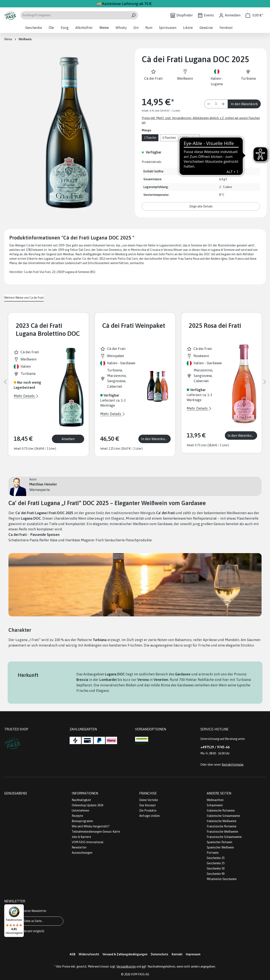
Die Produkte (148, 811)
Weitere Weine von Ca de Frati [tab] (24, 298)
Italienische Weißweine (222, 821)
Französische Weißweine (222, 832)
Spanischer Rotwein (219, 842)
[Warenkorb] (254, 15)
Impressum (193, 954)
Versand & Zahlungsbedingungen (125, 954)
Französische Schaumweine (224, 837)
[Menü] (21, 907)
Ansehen (68, 439)
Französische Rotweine (222, 826)
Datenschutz (160, 954)
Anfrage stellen (149, 816)
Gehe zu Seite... (34, 921)
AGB (72, 954)
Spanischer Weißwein (220, 847)
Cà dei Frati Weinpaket (134, 325)
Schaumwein (215, 805)
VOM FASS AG (140, 974)
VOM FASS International (88, 842)
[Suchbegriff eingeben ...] (74, 15)
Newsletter (79, 847)
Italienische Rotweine (221, 811)
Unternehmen (80, 811)
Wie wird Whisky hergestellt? (91, 826)
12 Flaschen (190, 138)
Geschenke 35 (216, 863)
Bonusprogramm (82, 821)
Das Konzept (148, 805)
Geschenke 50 (216, 868)
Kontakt (177, 954)
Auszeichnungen (82, 853)
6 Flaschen (169, 138)
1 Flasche (150, 138)
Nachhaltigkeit (81, 800)
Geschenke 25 (216, 858)
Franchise (148, 793)
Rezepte (77, 816)
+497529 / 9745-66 (215, 747)
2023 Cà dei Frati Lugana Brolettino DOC (48, 329)
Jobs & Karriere (81, 837)
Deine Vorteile (149, 800)
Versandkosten (126, 967)
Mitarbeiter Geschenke (222, 879)
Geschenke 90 (216, 874)
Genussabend (16, 793)
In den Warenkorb (244, 104)
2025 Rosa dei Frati (215, 325)
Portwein (213, 853)
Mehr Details (25, 396)
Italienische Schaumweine (223, 816)
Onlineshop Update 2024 (87, 805)
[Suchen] (133, 15)
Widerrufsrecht (89, 954)
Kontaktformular (233, 765)
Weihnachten (215, 800)
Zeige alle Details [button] (201, 206)
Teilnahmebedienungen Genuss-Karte (96, 832)
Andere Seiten (219, 793)
